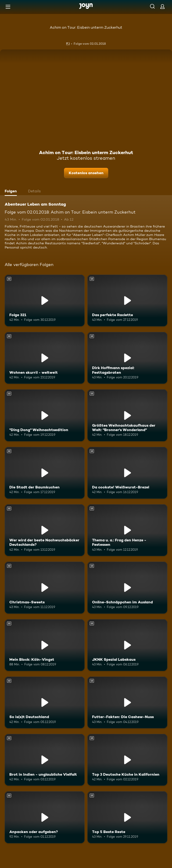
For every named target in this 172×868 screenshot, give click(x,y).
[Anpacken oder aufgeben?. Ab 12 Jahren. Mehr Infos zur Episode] (45, 817)
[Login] (162, 6)
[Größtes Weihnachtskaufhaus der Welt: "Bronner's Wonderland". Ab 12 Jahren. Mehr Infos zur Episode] (127, 415)
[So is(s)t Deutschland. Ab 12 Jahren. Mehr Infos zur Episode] (45, 702)
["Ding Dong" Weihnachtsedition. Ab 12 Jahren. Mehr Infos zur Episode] (45, 415)
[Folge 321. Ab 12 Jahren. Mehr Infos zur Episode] (45, 301)
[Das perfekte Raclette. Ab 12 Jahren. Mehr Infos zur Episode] (127, 301)
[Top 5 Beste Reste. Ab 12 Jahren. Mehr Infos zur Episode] (127, 817)
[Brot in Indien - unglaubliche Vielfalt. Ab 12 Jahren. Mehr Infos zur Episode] (45, 760)
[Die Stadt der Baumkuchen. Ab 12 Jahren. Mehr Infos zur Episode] (45, 473)
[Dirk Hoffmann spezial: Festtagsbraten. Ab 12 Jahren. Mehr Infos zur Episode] (127, 358)
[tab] (12, 192)
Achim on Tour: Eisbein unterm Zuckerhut (86, 27)
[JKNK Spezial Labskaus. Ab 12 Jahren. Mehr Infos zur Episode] (127, 645)
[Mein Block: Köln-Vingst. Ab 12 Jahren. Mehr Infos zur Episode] (45, 645)
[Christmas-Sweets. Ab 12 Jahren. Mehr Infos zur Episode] (45, 588)
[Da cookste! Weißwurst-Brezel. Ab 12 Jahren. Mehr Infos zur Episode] (127, 473)
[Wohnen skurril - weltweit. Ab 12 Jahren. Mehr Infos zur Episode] (45, 358)
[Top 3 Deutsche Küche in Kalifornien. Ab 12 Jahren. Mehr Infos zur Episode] (127, 760)
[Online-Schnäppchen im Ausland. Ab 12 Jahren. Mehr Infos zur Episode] (127, 588)
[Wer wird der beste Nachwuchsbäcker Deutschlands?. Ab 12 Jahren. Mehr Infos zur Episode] (45, 530)
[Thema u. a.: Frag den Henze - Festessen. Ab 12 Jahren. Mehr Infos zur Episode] (127, 530)
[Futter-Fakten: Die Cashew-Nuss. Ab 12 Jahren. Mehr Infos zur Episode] (127, 702)
